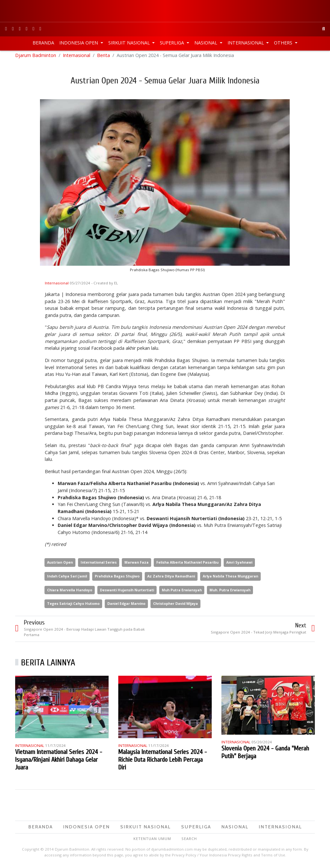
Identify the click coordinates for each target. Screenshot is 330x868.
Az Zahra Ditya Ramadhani (171, 579)
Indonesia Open (79, 43)
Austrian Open (60, 565)
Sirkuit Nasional (130, 43)
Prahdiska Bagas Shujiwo (117, 579)
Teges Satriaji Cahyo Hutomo (73, 606)
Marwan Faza (136, 565)
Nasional (206, 43)
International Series (99, 565)
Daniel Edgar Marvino (126, 606)
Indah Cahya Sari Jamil (67, 579)
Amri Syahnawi (239, 565)
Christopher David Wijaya (175, 606)
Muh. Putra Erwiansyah (230, 592)
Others (284, 43)
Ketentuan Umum (152, 841)
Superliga (173, 43)
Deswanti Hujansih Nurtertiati (127, 592)
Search (189, 841)
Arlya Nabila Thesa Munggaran (230, 579)
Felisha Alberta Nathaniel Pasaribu (187, 565)
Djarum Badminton (36, 58)
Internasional (246, 43)
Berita (103, 58)
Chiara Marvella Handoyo (70, 592)
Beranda (43, 43)
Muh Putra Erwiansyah (182, 592)
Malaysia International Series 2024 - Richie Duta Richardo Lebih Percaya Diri (163, 762)
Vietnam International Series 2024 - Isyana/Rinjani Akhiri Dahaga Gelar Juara (59, 762)
